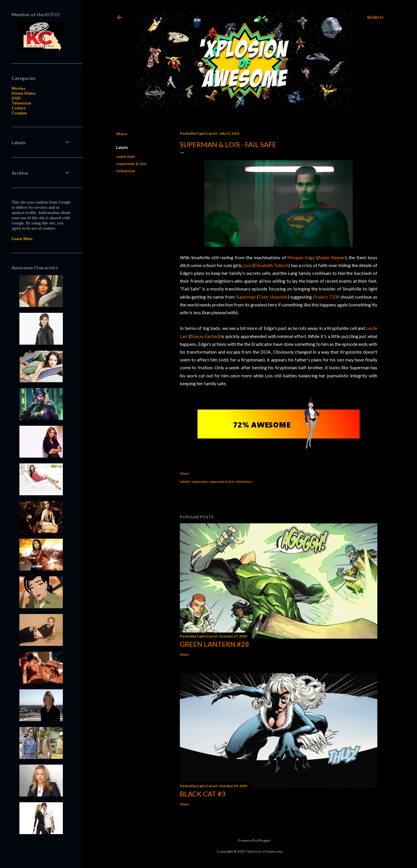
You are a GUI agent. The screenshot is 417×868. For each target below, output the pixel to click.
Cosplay (19, 113)
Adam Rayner (332, 257)
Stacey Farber (205, 336)
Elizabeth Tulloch (271, 265)
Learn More (22, 239)
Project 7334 (326, 297)
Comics (19, 108)
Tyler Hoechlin (273, 297)
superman (126, 156)
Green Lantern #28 (214, 644)
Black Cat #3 (203, 794)
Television (21, 103)
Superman (246, 297)
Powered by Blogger (250, 840)
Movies (19, 88)
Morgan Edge (301, 257)
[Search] (375, 17)
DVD (16, 98)
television (126, 171)
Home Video (24, 93)
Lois (248, 265)
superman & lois (131, 163)
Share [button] (122, 134)
